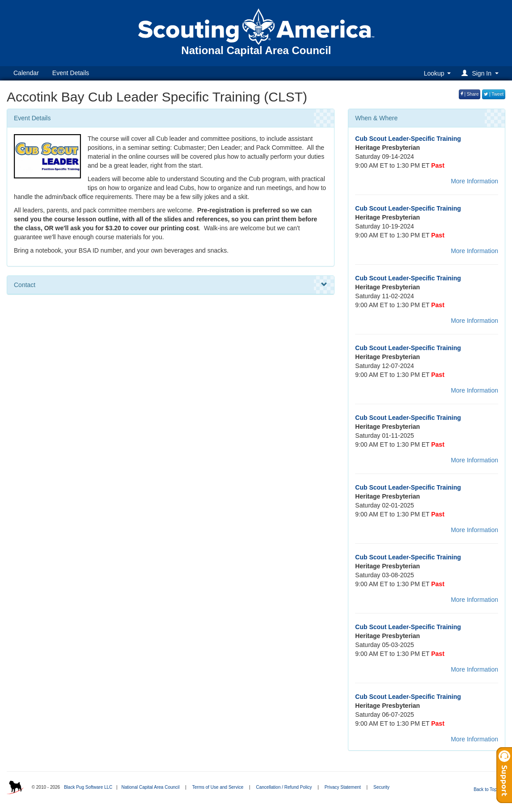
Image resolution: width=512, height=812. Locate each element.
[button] (481, 73)
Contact (171, 285)
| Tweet (494, 94)
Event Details (71, 73)
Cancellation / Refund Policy (284, 787)
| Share (470, 94)
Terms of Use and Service (218, 787)
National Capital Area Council (150, 787)
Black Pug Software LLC (88, 787)
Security (381, 787)
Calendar (26, 73)
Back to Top (488, 789)
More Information (474, 181)
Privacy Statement (343, 787)
